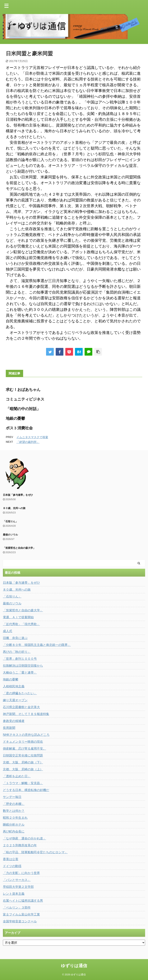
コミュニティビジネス (25, 399)
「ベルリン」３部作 (17, 908)
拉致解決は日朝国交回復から (23, 666)
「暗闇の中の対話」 (23, 409)
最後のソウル (10, 535)
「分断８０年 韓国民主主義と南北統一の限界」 (37, 645)
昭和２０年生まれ (15, 818)
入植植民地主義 (14, 686)
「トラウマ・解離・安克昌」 (23, 783)
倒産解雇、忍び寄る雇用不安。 (24, 749)
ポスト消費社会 (19, 428)
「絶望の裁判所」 (28, 442)
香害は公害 (11, 859)
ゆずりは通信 (74, 966)
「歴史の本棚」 (14, 804)
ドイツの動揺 (12, 866)
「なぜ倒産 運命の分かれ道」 (24, 838)
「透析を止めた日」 (17, 776)
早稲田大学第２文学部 (18, 887)
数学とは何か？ (14, 811)
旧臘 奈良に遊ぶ (15, 638)
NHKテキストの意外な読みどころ (26, 735)
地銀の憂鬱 (15, 418)
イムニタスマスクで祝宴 (32, 437)
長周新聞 (9, 728)
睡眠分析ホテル (14, 825)
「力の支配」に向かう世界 (21, 873)
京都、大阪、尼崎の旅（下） (23, 762)
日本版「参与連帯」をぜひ (18, 495)
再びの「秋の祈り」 (17, 652)
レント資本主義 (14, 894)
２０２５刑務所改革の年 (20, 845)
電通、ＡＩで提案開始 (18, 617)
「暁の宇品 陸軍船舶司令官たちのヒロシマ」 (35, 852)
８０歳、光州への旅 (14, 508)
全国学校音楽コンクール (20, 921)
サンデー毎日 (12, 797)
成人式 (8, 631)
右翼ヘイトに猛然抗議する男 (23, 901)
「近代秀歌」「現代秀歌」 (21, 624)
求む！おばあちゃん (23, 390)
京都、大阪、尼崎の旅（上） (23, 769)
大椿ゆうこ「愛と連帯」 (20, 673)
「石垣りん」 (10, 521)
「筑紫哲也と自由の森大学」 (19, 548)
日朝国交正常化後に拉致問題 (23, 755)
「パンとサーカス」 (17, 880)
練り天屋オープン (15, 700)
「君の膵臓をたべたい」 (20, 693)
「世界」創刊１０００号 (20, 659)
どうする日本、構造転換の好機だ (26, 790)
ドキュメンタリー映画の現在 (23, 742)
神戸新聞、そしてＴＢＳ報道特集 (26, 714)
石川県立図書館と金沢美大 (21, 707)
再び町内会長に (14, 831)
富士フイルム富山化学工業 (21, 914)
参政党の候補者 (14, 721)
